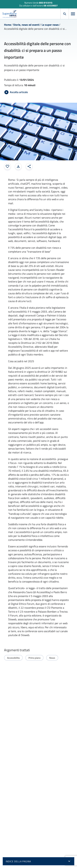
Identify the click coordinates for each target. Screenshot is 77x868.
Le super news (50, 25)
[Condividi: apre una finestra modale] (29, 166)
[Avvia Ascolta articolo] (16, 92)
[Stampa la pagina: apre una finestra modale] (18, 166)
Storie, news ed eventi (26, 25)
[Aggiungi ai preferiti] (7, 166)
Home (8, 25)
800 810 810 (46, 3)
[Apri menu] (73, 14)
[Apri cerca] (65, 14)
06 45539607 (51, 5)
